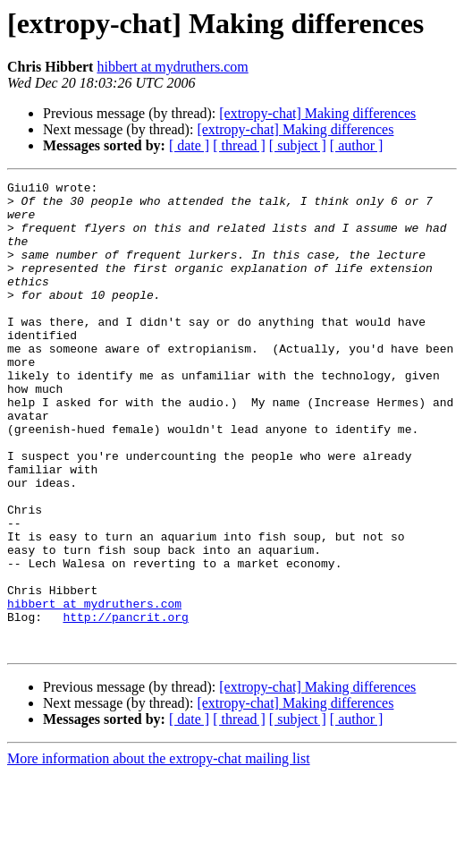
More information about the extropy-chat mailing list (159, 852)
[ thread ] (239, 145)
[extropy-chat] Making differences (317, 113)
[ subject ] (298, 145)
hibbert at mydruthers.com (172, 67)
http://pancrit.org (125, 705)
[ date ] (189, 145)
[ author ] (357, 145)
